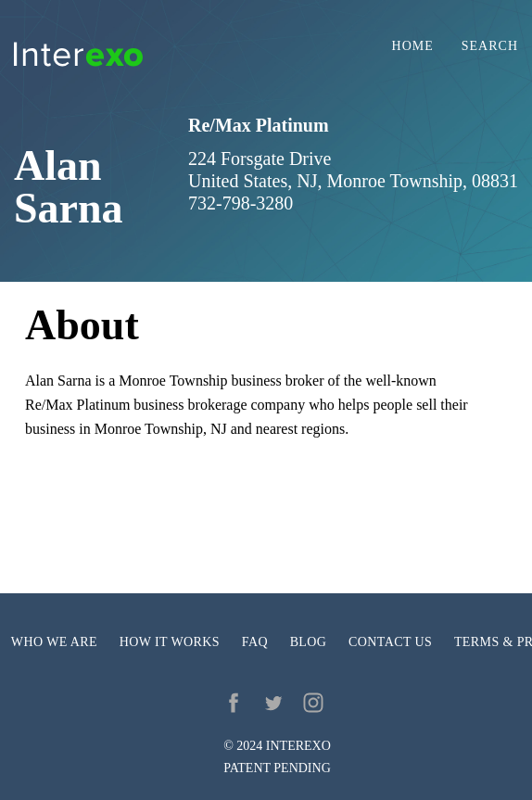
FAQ (255, 642)
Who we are (54, 642)
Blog (309, 642)
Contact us (390, 642)
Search (490, 46)
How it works (170, 642)
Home (413, 46)
